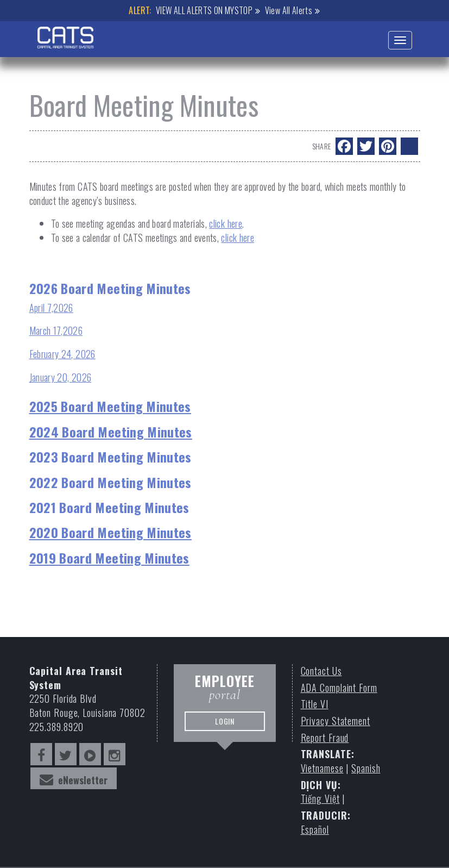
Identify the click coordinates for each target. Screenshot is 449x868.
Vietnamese (322, 768)
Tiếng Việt (320, 799)
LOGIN (224, 725)
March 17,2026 (56, 330)
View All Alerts (289, 10)
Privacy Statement (336, 721)
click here (226, 223)
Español (315, 830)
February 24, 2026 (62, 354)
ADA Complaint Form (339, 688)
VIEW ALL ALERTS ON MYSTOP (204, 10)
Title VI (315, 704)
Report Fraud (325, 738)
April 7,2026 (51, 308)
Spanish (366, 768)
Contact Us (321, 671)
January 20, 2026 (61, 377)
